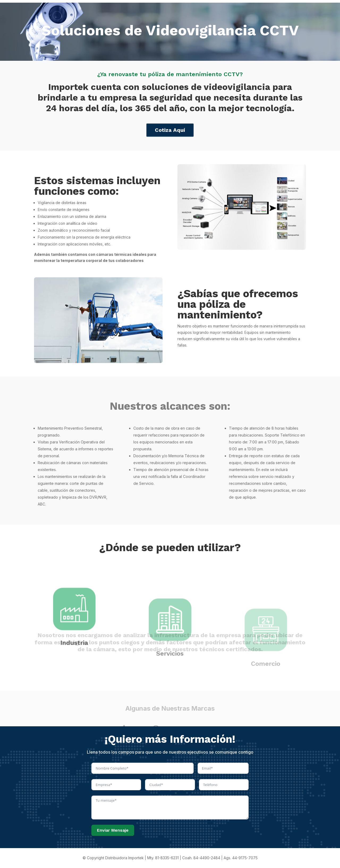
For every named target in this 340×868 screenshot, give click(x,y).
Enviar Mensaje (113, 830)
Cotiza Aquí (170, 135)
